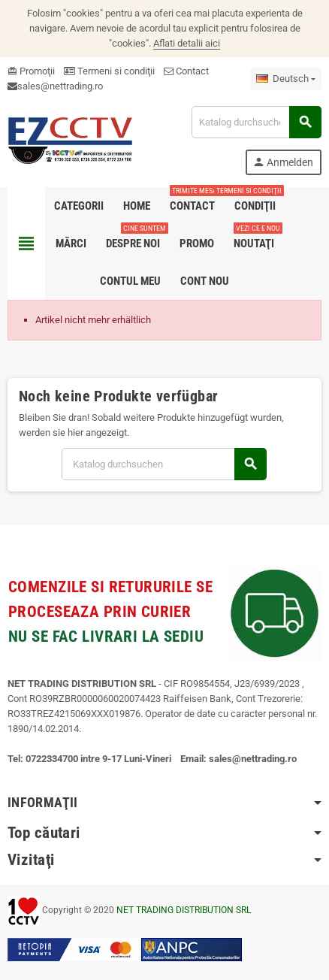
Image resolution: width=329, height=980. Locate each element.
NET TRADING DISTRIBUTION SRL (184, 910)
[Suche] (256, 122)
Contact (186, 71)
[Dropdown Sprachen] (286, 79)
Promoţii (31, 71)
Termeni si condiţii (109, 71)
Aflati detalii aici (187, 43)
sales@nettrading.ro (60, 86)
